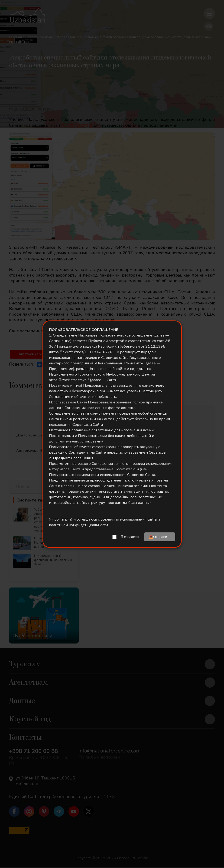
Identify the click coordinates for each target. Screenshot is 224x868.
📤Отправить (160, 537)
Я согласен (130, 537)
